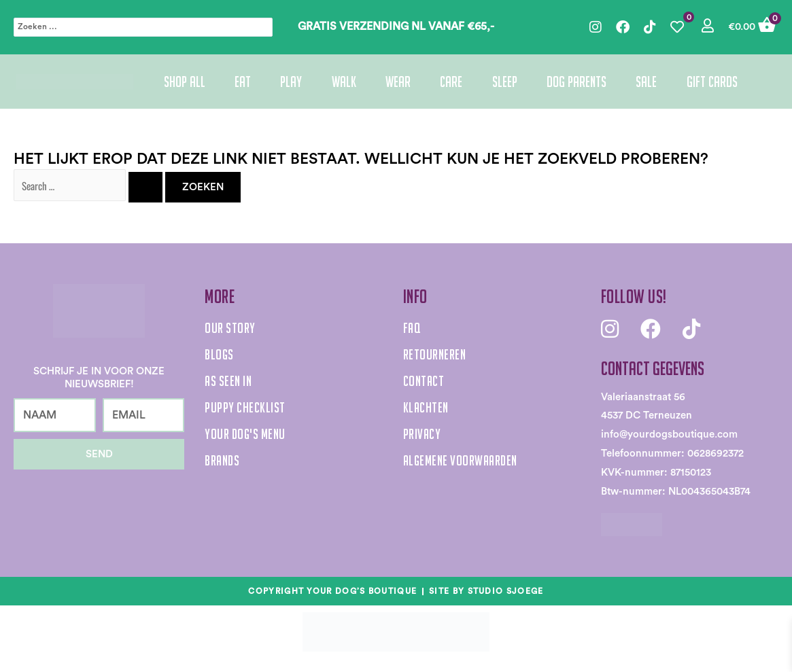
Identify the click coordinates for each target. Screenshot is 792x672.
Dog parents (576, 82)
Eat (243, 82)
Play (291, 82)
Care (451, 82)
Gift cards (712, 82)
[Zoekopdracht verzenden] (145, 187)
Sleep (505, 82)
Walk (344, 82)
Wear (398, 82)
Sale (646, 82)
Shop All (185, 82)
